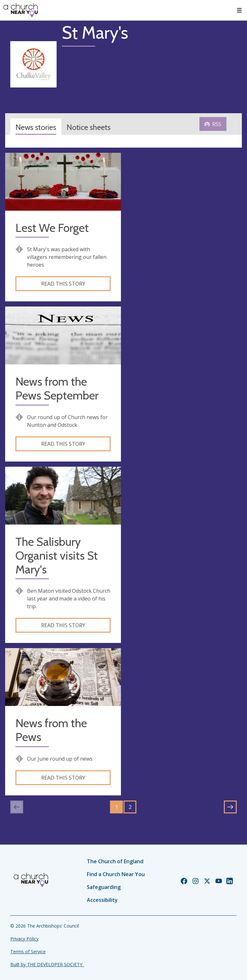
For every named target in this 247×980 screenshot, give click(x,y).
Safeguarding (104, 887)
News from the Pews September (57, 389)
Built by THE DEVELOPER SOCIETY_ (47, 964)
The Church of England (115, 861)
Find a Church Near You (116, 874)
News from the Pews (51, 730)
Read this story (63, 284)
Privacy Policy (24, 939)
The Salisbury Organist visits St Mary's (57, 556)
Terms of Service (28, 952)
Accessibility (102, 900)
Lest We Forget (52, 228)
